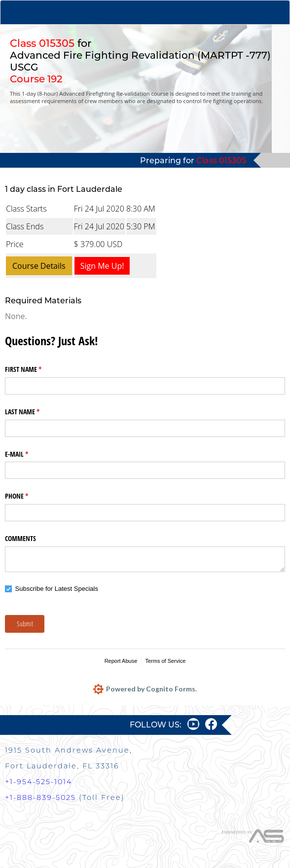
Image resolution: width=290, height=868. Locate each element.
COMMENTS (20, 538)
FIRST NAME (35, 369)
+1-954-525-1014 (38, 782)
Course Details (39, 266)
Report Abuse (121, 661)
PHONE (28, 496)
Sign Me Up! (102, 266)
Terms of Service (165, 661)
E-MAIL (28, 454)
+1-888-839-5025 (40, 797)
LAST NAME (34, 412)
